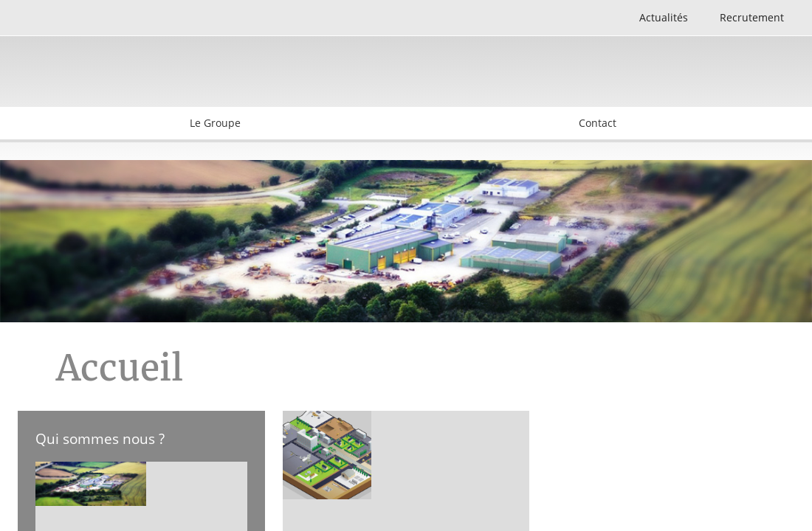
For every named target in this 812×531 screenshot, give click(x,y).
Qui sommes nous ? (100, 438)
